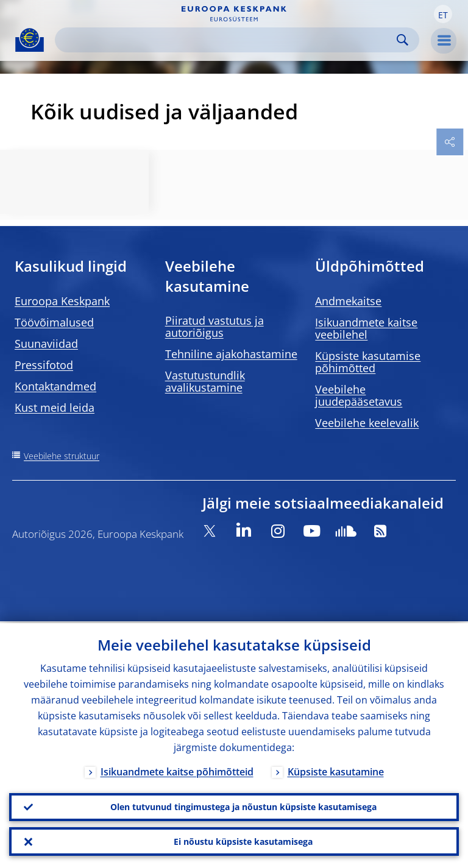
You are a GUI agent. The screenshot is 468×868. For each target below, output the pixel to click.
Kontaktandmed (55, 386)
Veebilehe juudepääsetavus (359, 395)
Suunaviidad (46, 344)
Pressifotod (44, 365)
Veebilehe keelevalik (367, 423)
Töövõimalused (54, 322)
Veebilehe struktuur (62, 456)
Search (402, 40)
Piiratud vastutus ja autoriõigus (214, 326)
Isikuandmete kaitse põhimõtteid (177, 770)
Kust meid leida (55, 408)
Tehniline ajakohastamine (231, 354)
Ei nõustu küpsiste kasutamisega (243, 841)
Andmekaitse (348, 301)
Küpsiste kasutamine (336, 770)
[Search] (227, 40)
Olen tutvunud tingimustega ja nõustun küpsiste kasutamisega (243, 806)
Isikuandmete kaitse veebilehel (366, 328)
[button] (443, 14)
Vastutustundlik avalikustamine (205, 381)
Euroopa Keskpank (62, 301)
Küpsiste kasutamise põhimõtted (368, 362)
